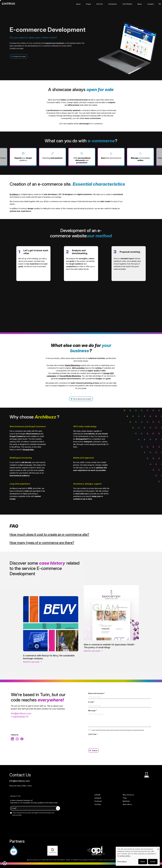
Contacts (151, 4)
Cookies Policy (114, 860)
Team (125, 798)
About (78, 4)
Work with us (127, 804)
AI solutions (113, 4)
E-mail (91, 702)
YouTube (98, 804)
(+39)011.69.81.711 (20, 717)
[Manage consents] (5, 863)
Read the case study (31, 662)
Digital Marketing (72, 365)
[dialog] (138, 856)
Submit (94, 750)
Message (92, 711)
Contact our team (19, 56)
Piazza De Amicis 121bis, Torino (21, 786)
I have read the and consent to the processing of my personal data (118, 730)
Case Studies (127, 4)
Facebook (98, 801)
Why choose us (128, 795)
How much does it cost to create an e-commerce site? (49, 534)
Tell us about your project (82, 399)
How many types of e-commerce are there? (42, 543)
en (160, 4)
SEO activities (78, 368)
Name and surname (96, 693)
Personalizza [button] (122, 862)
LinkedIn (97, 795)
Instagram (98, 798)
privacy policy (106, 730)
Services (100, 4)
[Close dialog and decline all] (158, 848)
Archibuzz (14, 194)
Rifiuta (143, 862)
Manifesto (126, 801)
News (140, 4)
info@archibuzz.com (21, 713)
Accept (153, 862)
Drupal (88, 4)
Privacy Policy (103, 860)
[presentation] (105, 741)
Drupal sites (28, 450)
